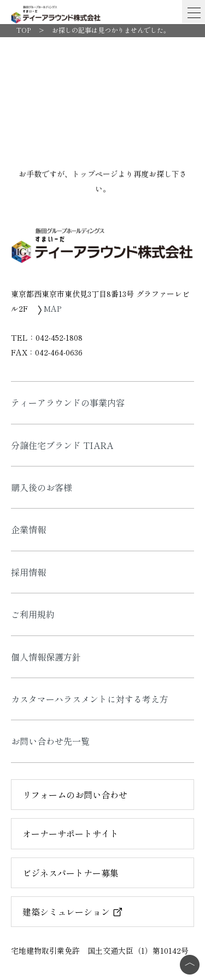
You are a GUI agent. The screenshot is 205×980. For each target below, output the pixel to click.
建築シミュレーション (73, 912)
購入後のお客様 (42, 487)
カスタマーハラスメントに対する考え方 (90, 699)
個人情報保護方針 (46, 657)
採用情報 (28, 572)
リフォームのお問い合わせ (75, 795)
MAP (49, 308)
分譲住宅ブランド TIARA (62, 445)
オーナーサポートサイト (71, 833)
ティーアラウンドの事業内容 (68, 402)
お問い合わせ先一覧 (50, 741)
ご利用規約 (33, 614)
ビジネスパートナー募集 (71, 873)
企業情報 (28, 529)
